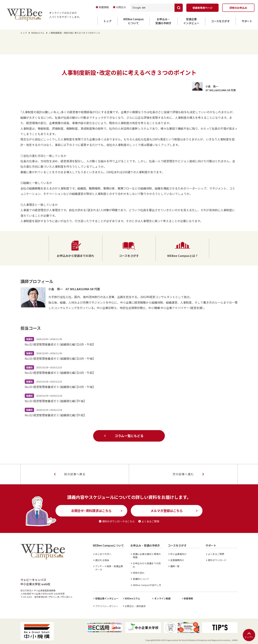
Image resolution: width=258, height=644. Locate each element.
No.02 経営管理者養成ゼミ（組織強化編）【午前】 (55, 415)
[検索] (151, 8)
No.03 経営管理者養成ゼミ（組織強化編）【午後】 (55, 401)
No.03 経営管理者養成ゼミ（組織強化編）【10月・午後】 (59, 358)
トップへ (249, 635)
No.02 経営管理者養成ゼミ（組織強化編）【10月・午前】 (59, 344)
